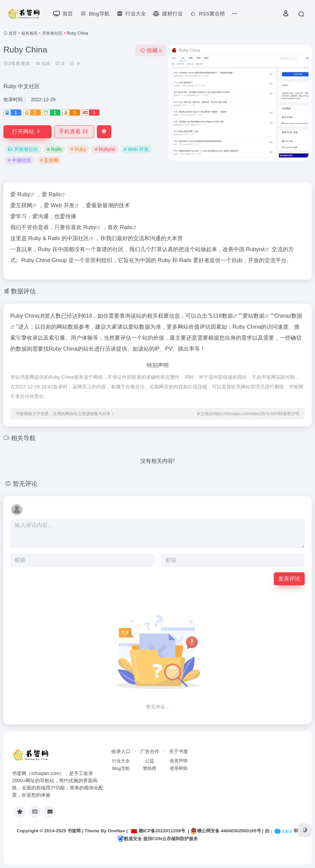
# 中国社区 (20, 160)
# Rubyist (105, 149)
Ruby (24, 194)
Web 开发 (62, 205)
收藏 (151, 50)
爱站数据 (254, 316)
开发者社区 (52, 33)
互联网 (24, 205)
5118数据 (221, 316)
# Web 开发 (136, 149)
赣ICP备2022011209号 (158, 831)
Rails (55, 194)
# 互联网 (49, 160)
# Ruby (78, 149)
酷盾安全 (130, 839)
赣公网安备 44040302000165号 (226, 831)
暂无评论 (25, 484)
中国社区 (78, 238)
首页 (13, 33)
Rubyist (255, 249)
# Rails (54, 149)
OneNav (116, 831)
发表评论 (289, 579)
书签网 (74, 831)
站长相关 (30, 33)
